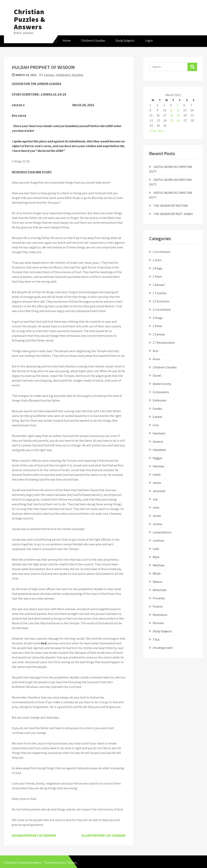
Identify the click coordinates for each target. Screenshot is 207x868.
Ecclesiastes (161, 392)
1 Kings (158, 268)
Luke (156, 549)
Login (149, 41)
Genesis (158, 442)
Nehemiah (160, 590)
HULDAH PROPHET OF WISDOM (34, 835)
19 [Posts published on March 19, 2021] (178, 115)
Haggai (157, 458)
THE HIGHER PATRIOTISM (170, 206)
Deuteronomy (162, 384)
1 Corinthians (162, 252)
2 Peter (158, 326)
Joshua (157, 524)
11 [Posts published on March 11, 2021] (171, 110)
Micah (157, 574)
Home (67, 41)
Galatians (159, 433)
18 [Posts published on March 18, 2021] (171, 115)
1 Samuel (159, 285)
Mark (156, 557)
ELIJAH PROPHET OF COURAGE (104, 835)
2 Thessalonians (164, 343)
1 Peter (157, 277)
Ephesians (160, 400)
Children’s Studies (93, 41)
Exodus (158, 409)
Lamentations (162, 532)
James (157, 483)
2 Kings (49, 75)
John (156, 508)
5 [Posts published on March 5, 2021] (177, 105)
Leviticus (158, 541)
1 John (157, 260)
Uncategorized (163, 648)
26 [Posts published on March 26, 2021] (178, 120)
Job (155, 499)
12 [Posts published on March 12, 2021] (178, 110)
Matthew (159, 565)
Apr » (161, 131)
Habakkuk (159, 450)
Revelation (160, 615)
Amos (157, 359)
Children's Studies (70, 75)
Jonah (157, 516)
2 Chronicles (161, 301)
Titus (156, 640)
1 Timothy (159, 293)
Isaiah (157, 475)
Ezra (156, 425)
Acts (156, 351)
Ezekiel (158, 417)
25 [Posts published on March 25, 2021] (172, 120)
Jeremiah (159, 491)
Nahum (158, 582)
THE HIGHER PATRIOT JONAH (173, 214)
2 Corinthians (162, 310)
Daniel (157, 376)
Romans (158, 623)
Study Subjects (125, 41)
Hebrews (158, 466)
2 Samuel (159, 334)
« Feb (153, 131)
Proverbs (159, 598)
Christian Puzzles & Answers (30, 19)
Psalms (158, 607)
